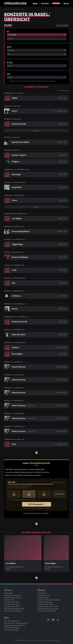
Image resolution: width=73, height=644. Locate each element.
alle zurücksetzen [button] (62, 26)
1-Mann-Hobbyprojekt (37, 515)
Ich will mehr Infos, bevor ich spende (36, 559)
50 (44, 540)
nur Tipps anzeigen (63, 91)
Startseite (7, 9)
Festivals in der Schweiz (12, 641)
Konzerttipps (42, 639)
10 (14, 540)
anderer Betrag (59, 540)
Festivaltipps (9, 639)
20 (29, 540)
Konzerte (16, 9)
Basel (23, 9)
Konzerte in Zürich (44, 641)
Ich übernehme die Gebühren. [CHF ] (22, 546)
